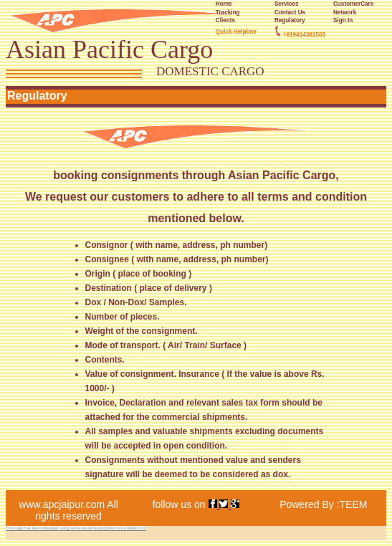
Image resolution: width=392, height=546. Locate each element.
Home (224, 4)
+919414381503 (304, 35)
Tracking (228, 13)
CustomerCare (353, 4)
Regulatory (290, 20)
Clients (225, 20)
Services (287, 4)
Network (345, 13)
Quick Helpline (236, 32)
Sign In (343, 20)
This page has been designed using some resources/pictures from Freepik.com (76, 528)
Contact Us (290, 13)
